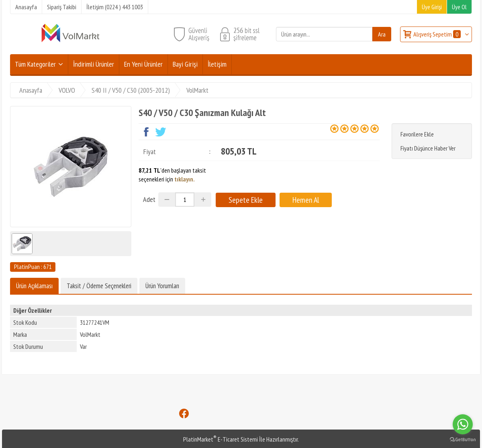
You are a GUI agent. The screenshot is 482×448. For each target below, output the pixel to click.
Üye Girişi (432, 7)
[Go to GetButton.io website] (463, 440)
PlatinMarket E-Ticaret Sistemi (221, 439)
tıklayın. (185, 179)
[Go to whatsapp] (463, 424)
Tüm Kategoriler (35, 64)
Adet (149, 199)
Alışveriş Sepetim (438, 34)
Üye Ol (459, 7)
